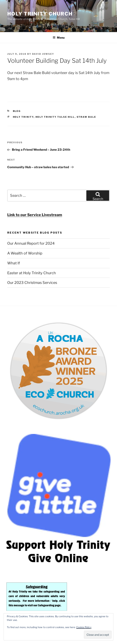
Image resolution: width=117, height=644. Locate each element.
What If (14, 263)
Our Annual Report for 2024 (31, 243)
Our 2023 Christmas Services (32, 283)
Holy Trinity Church (40, 14)
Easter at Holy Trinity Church (32, 273)
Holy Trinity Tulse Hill (55, 117)
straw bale (86, 117)
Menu (59, 38)
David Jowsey (43, 54)
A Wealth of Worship (25, 253)
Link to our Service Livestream (35, 215)
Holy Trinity (23, 117)
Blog (17, 111)
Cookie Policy (84, 627)
